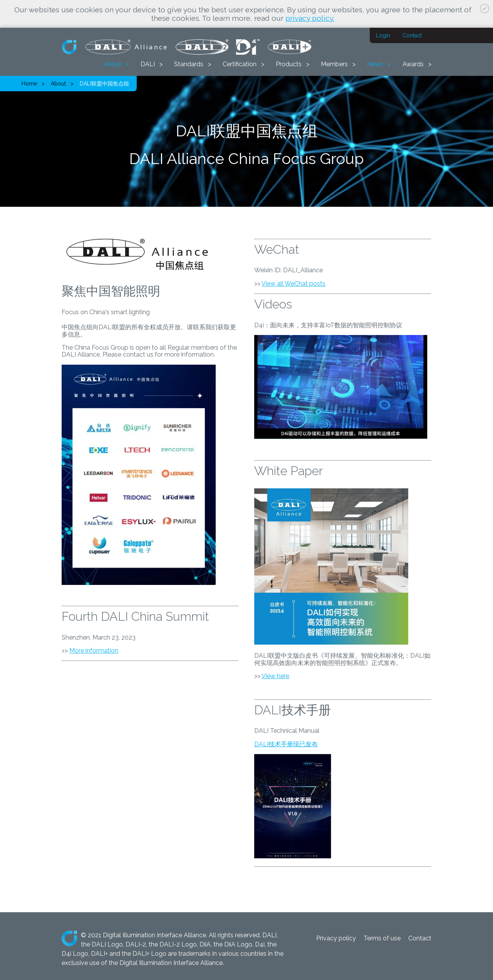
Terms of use (382, 938)
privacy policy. (310, 18)
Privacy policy (336, 938)
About (112, 64)
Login (383, 35)
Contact (412, 35)
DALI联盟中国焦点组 (104, 84)
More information (94, 651)
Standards (189, 64)
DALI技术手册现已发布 (286, 744)
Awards (413, 64)
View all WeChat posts (293, 284)
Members (334, 64)
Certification (240, 64)
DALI (148, 64)
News (375, 64)
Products (289, 64)
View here (275, 676)
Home (29, 84)
